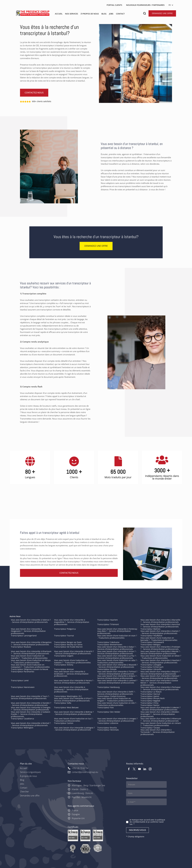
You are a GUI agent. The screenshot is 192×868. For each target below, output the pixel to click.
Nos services (72, 14)
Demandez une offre (162, 13)
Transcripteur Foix (105, 707)
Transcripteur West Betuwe (66, 707)
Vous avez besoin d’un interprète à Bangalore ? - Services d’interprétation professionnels (31, 643)
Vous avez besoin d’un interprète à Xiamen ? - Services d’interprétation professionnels (160, 632)
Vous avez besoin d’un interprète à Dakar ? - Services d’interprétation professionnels (117, 648)
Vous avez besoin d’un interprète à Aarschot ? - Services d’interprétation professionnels (160, 625)
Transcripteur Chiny (149, 703)
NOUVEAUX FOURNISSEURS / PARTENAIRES (145, 5)
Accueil (23, 768)
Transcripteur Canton (64, 723)
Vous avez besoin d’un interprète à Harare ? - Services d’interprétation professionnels (74, 682)
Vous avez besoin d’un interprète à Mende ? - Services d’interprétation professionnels (161, 652)
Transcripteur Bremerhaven (110, 645)
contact (120, 14)
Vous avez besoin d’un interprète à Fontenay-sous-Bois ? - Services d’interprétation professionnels (117, 631)
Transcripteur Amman (64, 669)
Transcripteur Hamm (150, 696)
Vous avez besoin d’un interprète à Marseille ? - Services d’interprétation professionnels (160, 621)
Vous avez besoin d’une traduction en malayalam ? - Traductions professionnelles (30, 666)
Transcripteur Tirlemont (108, 624)
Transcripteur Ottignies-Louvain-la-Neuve (30, 669)
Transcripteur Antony (64, 665)
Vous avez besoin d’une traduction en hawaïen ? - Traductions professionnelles (72, 661)
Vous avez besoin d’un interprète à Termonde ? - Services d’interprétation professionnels (158, 732)
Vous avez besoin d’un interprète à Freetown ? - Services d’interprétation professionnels (160, 648)
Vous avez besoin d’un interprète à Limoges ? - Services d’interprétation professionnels (117, 720)
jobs (111, 14)
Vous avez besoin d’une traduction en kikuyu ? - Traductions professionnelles (31, 661)
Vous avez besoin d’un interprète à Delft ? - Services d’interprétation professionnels (116, 693)
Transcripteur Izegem (64, 656)
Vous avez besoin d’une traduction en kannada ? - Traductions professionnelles (159, 639)
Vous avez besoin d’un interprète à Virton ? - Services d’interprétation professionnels (117, 652)
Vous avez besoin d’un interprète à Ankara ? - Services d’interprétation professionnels (117, 677)
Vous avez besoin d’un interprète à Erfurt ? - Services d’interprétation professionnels (74, 700)
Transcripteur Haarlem (108, 620)
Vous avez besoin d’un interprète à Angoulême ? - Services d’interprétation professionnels (72, 622)
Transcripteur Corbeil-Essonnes (111, 696)
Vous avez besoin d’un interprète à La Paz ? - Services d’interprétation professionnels (117, 657)
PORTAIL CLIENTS (114, 5)
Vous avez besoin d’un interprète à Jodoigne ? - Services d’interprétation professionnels (74, 729)
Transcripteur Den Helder (109, 712)
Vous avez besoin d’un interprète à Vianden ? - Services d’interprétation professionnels (31, 704)
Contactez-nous (34, 93)
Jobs (22, 784)
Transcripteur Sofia (63, 703)
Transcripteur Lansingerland (24, 636)
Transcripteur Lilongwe (151, 665)
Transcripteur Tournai (64, 636)
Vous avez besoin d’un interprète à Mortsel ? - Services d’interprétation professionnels (31, 724)
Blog (22, 780)
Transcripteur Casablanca (22, 719)
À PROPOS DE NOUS (90, 14)
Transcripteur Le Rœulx (151, 692)
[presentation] (146, 812)
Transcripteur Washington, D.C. (68, 696)
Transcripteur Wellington (22, 728)
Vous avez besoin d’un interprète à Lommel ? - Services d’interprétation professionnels (117, 682)
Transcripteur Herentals (108, 730)
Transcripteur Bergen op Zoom (68, 642)
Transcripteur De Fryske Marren (68, 647)
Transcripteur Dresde (107, 669)
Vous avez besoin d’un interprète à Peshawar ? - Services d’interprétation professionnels (161, 688)
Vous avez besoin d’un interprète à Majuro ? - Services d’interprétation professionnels (161, 673)
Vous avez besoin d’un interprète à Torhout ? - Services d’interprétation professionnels (117, 673)
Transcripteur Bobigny (151, 645)
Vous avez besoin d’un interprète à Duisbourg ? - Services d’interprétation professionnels (71, 689)
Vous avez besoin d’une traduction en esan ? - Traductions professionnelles (117, 637)
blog (104, 14)
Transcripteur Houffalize (151, 636)
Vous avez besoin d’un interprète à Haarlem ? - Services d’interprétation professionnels (161, 661)
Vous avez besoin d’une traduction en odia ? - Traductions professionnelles (118, 661)
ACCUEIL (59, 14)
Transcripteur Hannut (150, 694)
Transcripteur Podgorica (65, 629)
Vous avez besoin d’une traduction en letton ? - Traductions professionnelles (161, 657)
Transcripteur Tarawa (150, 728)
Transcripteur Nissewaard (152, 642)
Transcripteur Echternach (152, 667)
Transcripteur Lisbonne (108, 723)
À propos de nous (28, 776)
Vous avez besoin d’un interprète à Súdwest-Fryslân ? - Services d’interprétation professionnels (31, 714)
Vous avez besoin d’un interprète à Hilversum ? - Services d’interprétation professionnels (161, 720)
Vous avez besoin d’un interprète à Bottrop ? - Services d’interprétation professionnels (74, 713)
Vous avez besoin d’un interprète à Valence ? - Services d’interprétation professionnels (31, 621)
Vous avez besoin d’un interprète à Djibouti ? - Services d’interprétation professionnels (160, 677)
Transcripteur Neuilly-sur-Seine (68, 645)
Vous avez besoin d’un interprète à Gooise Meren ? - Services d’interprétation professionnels (159, 683)
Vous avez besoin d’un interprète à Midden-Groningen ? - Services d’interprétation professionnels (160, 714)
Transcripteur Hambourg (108, 687)
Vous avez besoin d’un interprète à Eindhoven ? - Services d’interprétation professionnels (71, 674)
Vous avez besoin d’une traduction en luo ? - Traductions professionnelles (74, 720)
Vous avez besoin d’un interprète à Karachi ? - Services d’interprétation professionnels (74, 652)
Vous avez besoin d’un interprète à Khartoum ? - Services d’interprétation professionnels (31, 652)
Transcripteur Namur (150, 705)
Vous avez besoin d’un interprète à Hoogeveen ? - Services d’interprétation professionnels (28, 631)
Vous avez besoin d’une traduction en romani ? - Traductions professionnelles (161, 724)
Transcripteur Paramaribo (23, 672)
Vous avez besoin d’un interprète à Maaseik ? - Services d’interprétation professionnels (117, 666)
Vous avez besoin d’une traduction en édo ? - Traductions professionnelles (117, 704)
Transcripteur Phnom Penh (153, 698)
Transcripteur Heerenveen (23, 687)
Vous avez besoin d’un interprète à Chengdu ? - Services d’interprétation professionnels (31, 709)
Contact (24, 788)
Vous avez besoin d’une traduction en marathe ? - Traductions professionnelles (29, 657)
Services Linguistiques (30, 772)
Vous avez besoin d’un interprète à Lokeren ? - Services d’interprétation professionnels (160, 709)
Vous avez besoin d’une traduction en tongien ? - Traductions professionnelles (115, 700)
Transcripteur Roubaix (21, 647)
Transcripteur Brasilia (107, 728)
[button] (172, 5)
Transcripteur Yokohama (108, 642)
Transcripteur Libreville (151, 669)
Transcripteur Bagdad (150, 701)
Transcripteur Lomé (20, 680)
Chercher (24, 792)
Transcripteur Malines (150, 629)
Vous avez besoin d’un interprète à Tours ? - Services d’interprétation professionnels (30, 697)
